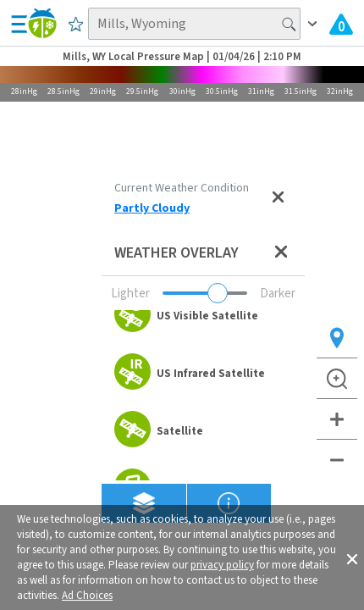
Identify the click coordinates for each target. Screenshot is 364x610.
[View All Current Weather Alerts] (341, 24)
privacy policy (222, 565)
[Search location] (194, 24)
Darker (278, 294)
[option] (203, 316)
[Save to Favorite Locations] (76, 24)
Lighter (130, 294)
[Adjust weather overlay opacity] (205, 293)
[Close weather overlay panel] (281, 253)
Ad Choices (87, 596)
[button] (352, 557)
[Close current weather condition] (278, 198)
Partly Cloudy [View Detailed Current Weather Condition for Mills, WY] (152, 208)
